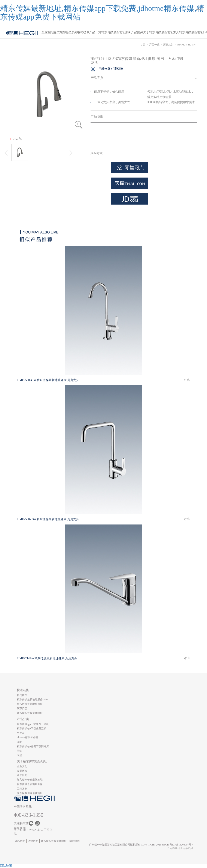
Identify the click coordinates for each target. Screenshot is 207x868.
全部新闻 (22, 775)
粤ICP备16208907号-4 (182, 845)
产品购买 (137, 32)
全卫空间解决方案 (53, 32)
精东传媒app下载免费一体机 (33, 724)
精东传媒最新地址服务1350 (32, 699)
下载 (179, 59)
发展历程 (22, 771)
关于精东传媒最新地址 (158, 32)
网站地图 (74, 841)
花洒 (19, 742)
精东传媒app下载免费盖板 (32, 728)
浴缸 (19, 751)
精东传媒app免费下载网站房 (33, 746)
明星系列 (71, 32)
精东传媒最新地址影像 (30, 784)
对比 (171, 59)
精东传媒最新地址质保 (30, 704)
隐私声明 (20, 841)
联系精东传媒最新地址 (30, 713)
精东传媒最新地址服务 (116, 32)
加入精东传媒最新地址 (188, 32)
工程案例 (22, 789)
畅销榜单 (83, 32)
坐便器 (21, 733)
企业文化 (22, 766)
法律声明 (33, 841)
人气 (16, 139)
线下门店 (22, 708)
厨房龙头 (168, 45)
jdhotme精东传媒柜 (28, 737)
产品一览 (95, 32)
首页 (143, 45)
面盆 (19, 755)
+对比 (186, 380)
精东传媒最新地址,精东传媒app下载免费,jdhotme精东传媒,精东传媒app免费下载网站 (102, 13)
